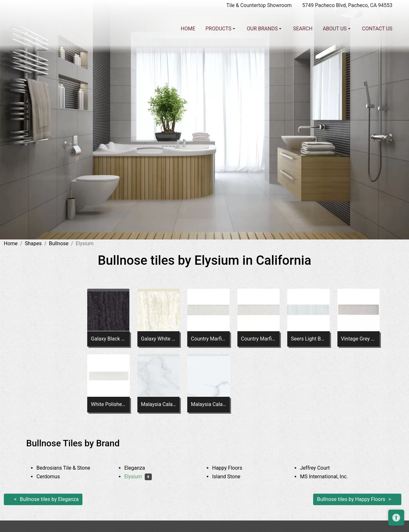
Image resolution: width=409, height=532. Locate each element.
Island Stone (231, 477)
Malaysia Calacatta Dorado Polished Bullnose (209, 404)
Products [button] (219, 29)
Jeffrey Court (321, 468)
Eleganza (139, 468)
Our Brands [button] (263, 29)
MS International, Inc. (329, 477)
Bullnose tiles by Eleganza (49, 499)
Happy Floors (232, 468)
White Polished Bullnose (109, 404)
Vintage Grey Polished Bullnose (359, 339)
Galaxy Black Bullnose (109, 339)
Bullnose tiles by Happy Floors (351, 499)
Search (303, 29)
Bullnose (59, 243)
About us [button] (335, 29)
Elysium (138, 477)
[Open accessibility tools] (396, 518)
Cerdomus (53, 477)
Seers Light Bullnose (308, 339)
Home (188, 29)
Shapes (33, 243)
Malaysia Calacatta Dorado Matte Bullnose (158, 404)
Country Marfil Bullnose (209, 339)
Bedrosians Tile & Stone (69, 468)
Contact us (377, 29)
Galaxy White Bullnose (158, 339)
